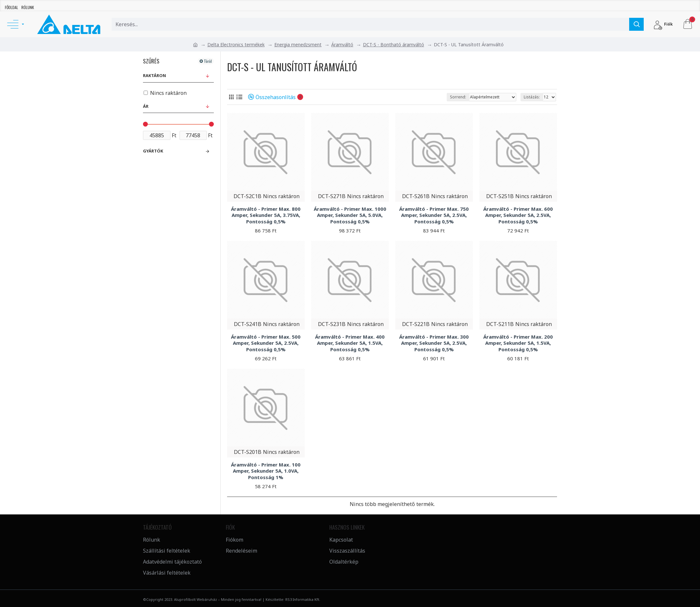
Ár (146, 106)
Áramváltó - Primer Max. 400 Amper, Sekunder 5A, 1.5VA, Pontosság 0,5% (350, 343)
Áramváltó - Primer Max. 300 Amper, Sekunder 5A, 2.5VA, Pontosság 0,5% (434, 343)
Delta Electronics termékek (236, 45)
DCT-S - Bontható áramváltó (394, 45)
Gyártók (153, 151)
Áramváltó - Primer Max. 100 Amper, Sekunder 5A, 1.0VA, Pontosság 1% (266, 471)
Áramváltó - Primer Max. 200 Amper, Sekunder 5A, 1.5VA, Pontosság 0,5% (518, 343)
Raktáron (154, 75)
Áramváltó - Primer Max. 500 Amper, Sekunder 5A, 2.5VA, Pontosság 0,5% (266, 343)
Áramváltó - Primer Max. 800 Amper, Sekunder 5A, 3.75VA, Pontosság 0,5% (266, 215)
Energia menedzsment (298, 45)
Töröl (208, 61)
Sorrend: (458, 97)
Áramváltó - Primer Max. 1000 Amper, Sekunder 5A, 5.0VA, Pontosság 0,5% (350, 215)
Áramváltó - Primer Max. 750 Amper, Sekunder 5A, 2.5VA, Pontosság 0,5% (434, 215)
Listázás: (532, 97)
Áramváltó (342, 45)
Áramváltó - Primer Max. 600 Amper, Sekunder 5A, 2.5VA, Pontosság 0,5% (518, 215)
